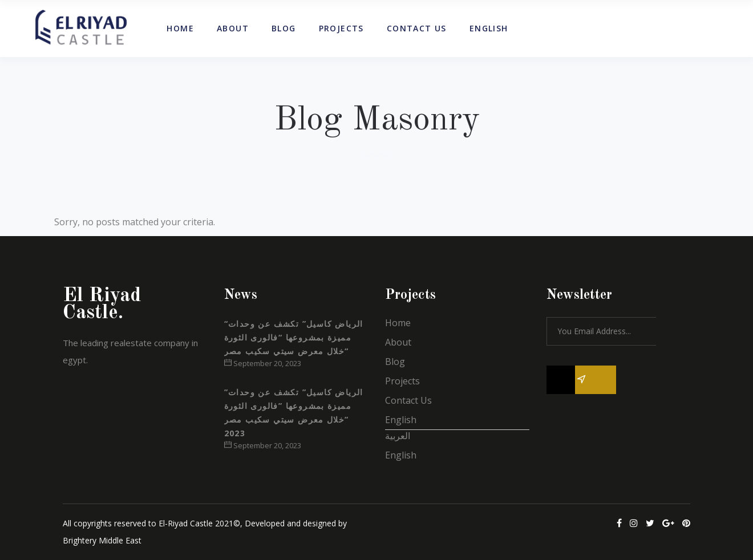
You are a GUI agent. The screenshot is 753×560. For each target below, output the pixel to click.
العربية (398, 436)
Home (398, 323)
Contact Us (408, 400)
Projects (402, 381)
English (401, 420)
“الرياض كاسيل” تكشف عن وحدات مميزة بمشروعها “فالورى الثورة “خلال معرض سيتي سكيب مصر (294, 337)
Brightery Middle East (102, 540)
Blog (395, 362)
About (398, 342)
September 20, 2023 (263, 363)
